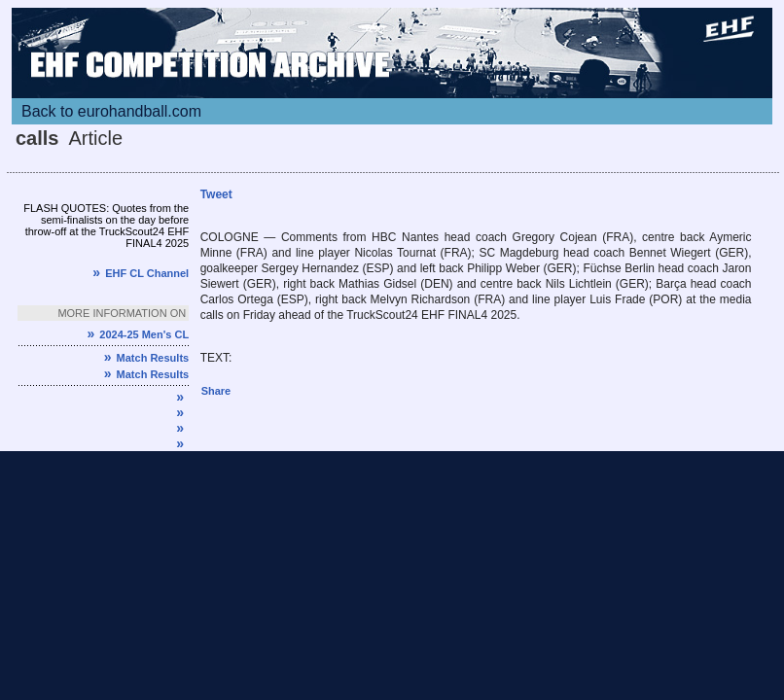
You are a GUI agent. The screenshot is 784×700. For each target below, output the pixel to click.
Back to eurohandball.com (111, 111)
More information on (122, 313)
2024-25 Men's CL (138, 334)
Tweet (216, 194)
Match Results (146, 358)
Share (216, 391)
